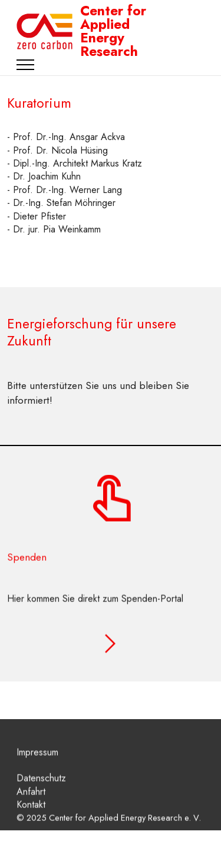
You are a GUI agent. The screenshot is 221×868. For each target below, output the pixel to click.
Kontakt (31, 813)
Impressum (37, 760)
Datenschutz (41, 786)
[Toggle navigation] (26, 65)
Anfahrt (31, 800)
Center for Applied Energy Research (113, 32)
